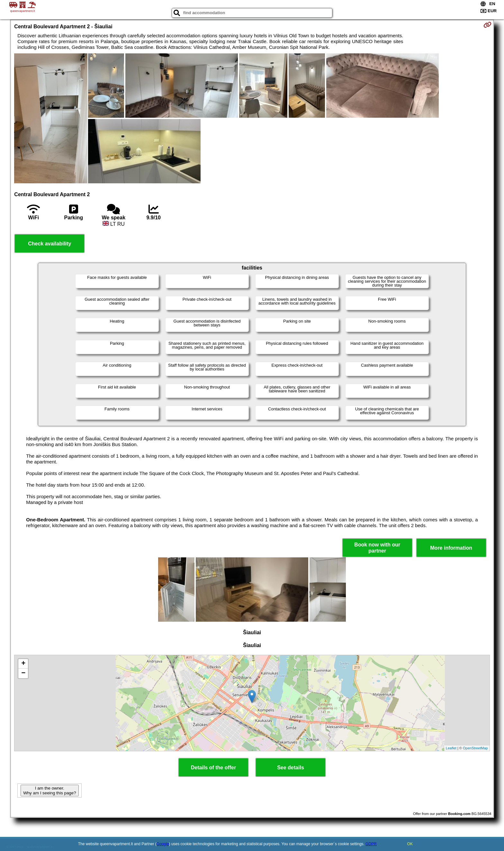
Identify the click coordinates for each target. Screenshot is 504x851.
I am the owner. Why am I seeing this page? (50, 791)
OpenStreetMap (475, 748)
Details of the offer (213, 768)
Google (163, 844)
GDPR (371, 844)
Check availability (50, 244)
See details (291, 768)
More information (451, 548)
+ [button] (23, 664)
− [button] (23, 673)
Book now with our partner (377, 548)
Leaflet (451, 748)
